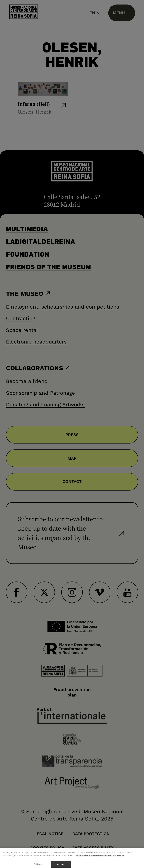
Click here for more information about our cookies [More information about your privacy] (100, 858)
